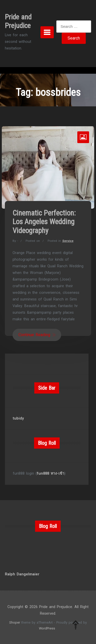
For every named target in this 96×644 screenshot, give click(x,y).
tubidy (18, 418)
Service (68, 241)
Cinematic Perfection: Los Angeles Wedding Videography (44, 222)
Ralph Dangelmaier (22, 574)
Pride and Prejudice (18, 21)
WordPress (47, 628)
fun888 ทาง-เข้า (51, 473)
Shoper (15, 622)
